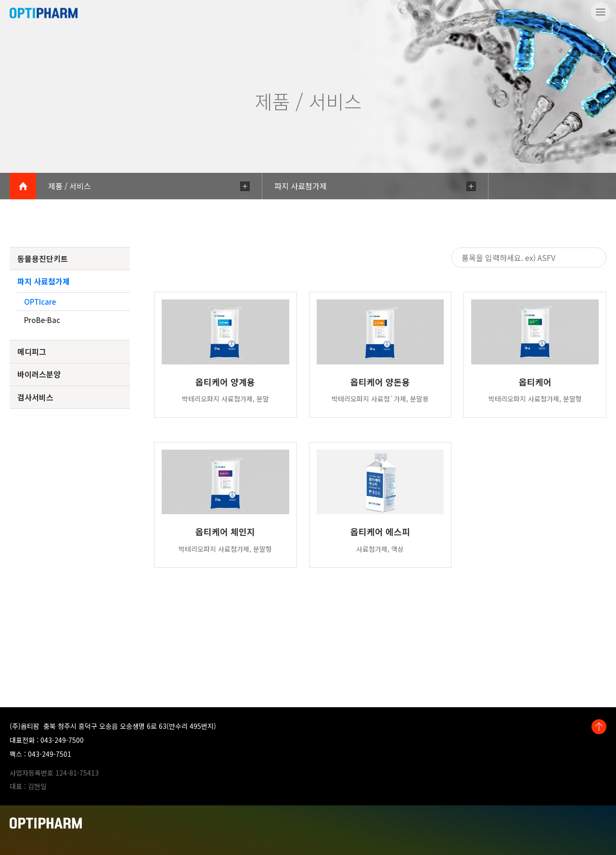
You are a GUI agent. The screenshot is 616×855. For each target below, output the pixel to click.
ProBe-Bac (42, 320)
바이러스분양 (39, 374)
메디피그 (32, 351)
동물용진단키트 (43, 259)
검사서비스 (35, 397)
